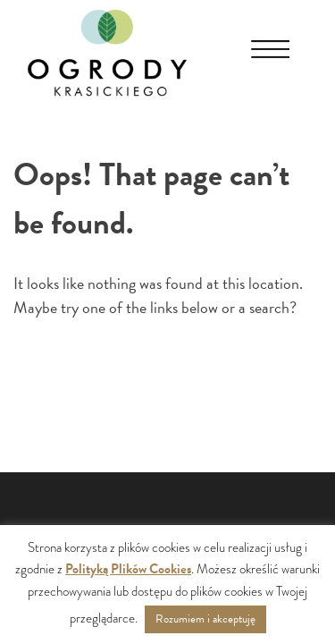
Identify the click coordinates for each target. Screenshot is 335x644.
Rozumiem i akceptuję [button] (205, 619)
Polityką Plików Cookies (128, 569)
